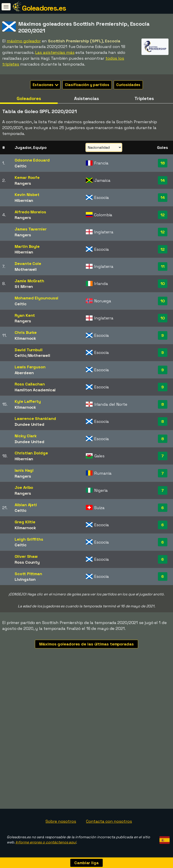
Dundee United (30, 424)
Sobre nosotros (61, 821)
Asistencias (86, 98)
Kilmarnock (25, 338)
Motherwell (26, 269)
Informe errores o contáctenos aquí (46, 842)
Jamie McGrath (29, 281)
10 (163, 284)
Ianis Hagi (24, 470)
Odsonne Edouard (32, 160)
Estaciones (46, 85)
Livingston (25, 579)
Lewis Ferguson (30, 367)
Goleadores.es (44, 8)
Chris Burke (26, 332)
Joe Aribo (24, 487)
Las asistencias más (55, 52)
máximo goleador (24, 41)
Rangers (23, 183)
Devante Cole (28, 263)
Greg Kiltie (25, 522)
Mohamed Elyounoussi (36, 298)
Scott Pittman (28, 574)
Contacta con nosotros (109, 821)
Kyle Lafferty (28, 401)
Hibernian (24, 200)
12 (163, 215)
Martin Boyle (27, 246)
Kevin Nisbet (27, 195)
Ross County (27, 562)
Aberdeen (24, 373)
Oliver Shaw (26, 556)
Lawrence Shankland (35, 418)
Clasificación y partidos (87, 85)
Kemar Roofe (27, 177)
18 (163, 163)
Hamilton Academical (35, 390)
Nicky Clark (26, 436)
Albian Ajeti (26, 505)
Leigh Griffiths (29, 539)
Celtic (20, 166)
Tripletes (144, 98)
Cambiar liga (86, 863)
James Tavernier (31, 229)
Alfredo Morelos (30, 212)
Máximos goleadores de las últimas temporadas (86, 644)
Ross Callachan (30, 384)
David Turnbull (29, 350)
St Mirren (24, 286)
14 (163, 180)
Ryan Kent (25, 315)
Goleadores (29, 98)
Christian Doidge (31, 453)
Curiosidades (128, 85)
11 (163, 266)
